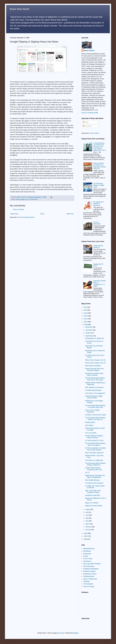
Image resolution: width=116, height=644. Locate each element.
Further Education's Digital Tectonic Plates (94, 397)
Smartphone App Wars (93, 495)
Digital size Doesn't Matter (94, 506)
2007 (86, 536)
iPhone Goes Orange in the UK (95, 360)
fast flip (18, 199)
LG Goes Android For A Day (94, 440)
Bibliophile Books (89, 549)
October (88, 333)
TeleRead (86, 581)
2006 (86, 539)
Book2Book (87, 551)
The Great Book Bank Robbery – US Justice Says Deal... (95, 406)
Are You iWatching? (97, 223)
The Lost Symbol (91, 433)
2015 (86, 307)
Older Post (70, 214)
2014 (86, 310)
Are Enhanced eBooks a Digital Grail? (99, 185)
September (89, 336)
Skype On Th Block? (92, 503)
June (87, 515)
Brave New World (19, 9)
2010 (86, 322)
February (89, 527)
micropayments (33, 199)
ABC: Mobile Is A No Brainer (94, 387)
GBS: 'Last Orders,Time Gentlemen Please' (93, 491)
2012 (86, 316)
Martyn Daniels (89, 51)
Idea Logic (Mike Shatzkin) (92, 564)
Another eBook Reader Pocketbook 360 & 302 (94, 469)
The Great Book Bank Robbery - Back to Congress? (95, 444)
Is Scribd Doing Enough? (93, 390)
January (88, 530)
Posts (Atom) (95, 133)
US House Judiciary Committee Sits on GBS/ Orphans (95, 449)
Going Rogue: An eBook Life (94, 338)
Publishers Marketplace (91, 569)
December (89, 327)
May (87, 518)
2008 (86, 533)
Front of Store (88, 559)
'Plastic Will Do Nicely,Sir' (98, 247)
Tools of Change (89, 587)
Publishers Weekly (89, 571)
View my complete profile (90, 113)
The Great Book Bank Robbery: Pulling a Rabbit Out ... (95, 464)
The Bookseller (88, 584)
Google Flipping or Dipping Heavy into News (94, 437)
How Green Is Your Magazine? (95, 393)
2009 (86, 325)
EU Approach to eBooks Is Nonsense (99, 204)
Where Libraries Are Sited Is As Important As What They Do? (100, 166)
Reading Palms (90, 422)
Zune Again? (89, 425)
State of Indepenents (90, 579)
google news (24, 199)
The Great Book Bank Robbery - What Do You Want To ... (95, 419)
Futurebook (87, 561)
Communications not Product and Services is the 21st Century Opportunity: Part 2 (100, 147)
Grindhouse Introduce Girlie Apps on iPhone (94, 374)
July (87, 512)
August (88, 509)
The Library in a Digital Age (94, 460)
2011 (86, 319)
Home (42, 214)
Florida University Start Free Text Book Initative (94, 370)
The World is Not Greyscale (94, 483)
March (88, 524)
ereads (86, 556)
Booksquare (87, 554)
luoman (62, 633)
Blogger (76, 633)
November (89, 330)
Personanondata (89, 566)
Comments (87, 126)
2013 (86, 313)
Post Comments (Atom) (27, 217)
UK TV (87, 473)
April (87, 521)
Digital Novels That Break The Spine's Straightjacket (95, 476)
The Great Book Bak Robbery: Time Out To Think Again (95, 379)
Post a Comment (18, 210)
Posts (86, 122)
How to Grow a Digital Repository (92, 411)
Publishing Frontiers (90, 574)
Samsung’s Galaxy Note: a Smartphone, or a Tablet (100, 283)
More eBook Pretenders (93, 366)
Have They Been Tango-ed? (94, 453)
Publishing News (89, 576)
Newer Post (14, 214)
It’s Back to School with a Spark (96, 415)
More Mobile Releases (92, 480)
